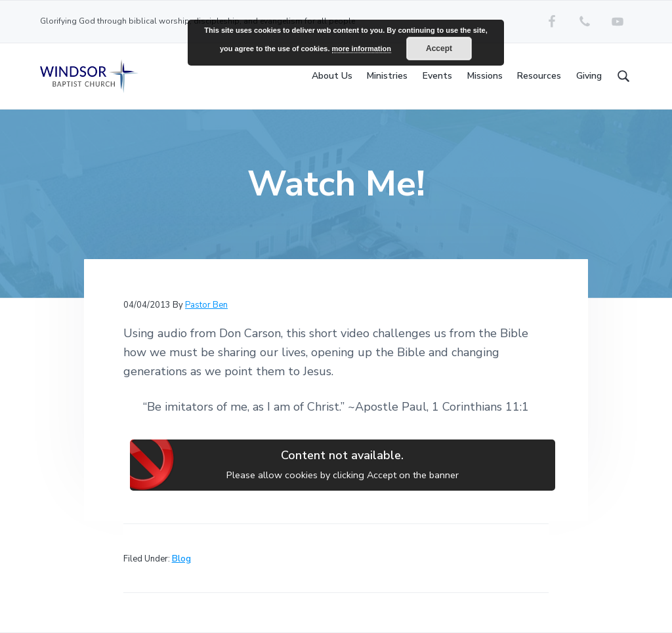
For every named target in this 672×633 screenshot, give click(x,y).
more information (362, 49)
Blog (181, 559)
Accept (439, 49)
